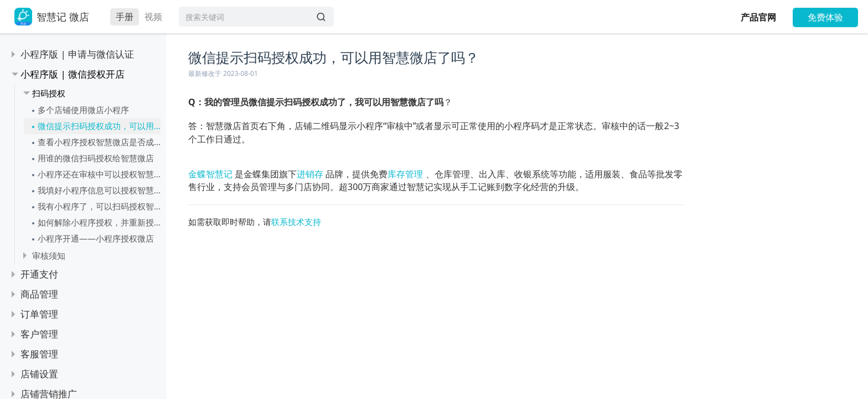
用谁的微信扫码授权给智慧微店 (96, 158)
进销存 (310, 174)
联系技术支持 (296, 222)
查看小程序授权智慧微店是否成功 (99, 142)
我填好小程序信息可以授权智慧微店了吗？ (99, 190)
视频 (153, 17)
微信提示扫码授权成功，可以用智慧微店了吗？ (99, 126)
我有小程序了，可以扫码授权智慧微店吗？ (99, 206)
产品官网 (758, 17)
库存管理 (405, 174)
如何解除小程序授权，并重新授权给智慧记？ (99, 222)
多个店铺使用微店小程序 (83, 110)
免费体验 (825, 17)
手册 (125, 17)
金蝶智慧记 (210, 174)
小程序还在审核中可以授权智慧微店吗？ (99, 174)
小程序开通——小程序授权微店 (96, 238)
